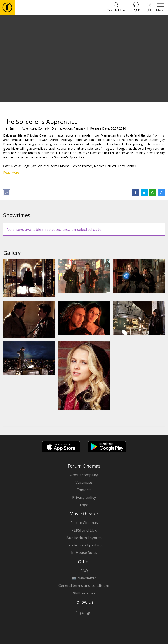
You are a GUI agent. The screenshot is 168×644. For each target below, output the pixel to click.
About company (84, 475)
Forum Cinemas (84, 523)
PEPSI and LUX (84, 530)
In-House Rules (84, 552)
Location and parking (84, 545)
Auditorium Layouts (84, 538)
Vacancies (84, 482)
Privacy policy (84, 497)
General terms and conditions (84, 585)
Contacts (84, 490)
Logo (84, 505)
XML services (84, 593)
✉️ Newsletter (84, 578)
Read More (11, 172)
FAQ (84, 571)
